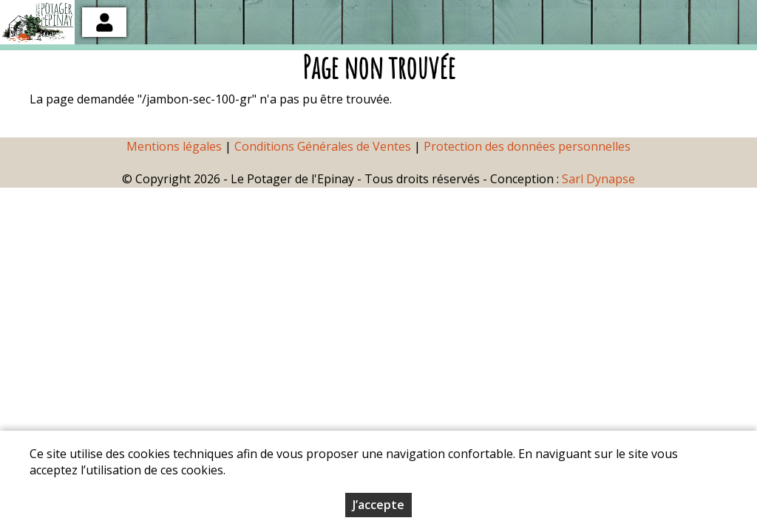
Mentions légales (174, 146)
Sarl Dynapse (598, 179)
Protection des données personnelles (527, 146)
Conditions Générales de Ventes (324, 146)
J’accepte (378, 511)
